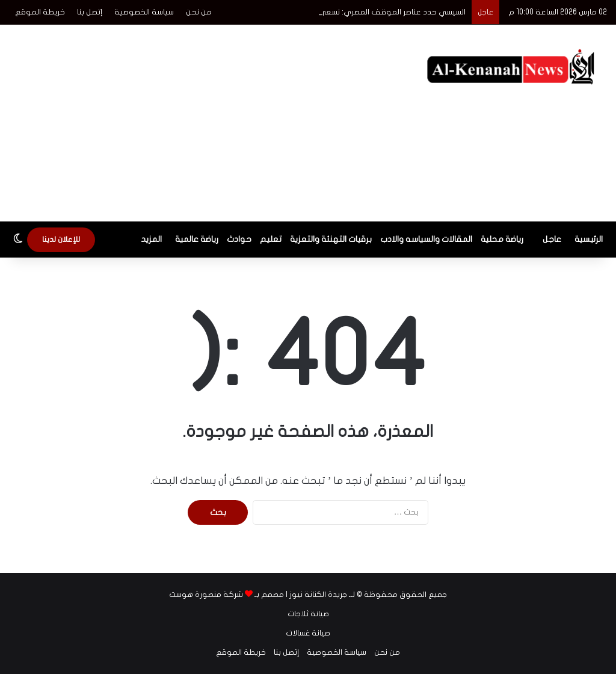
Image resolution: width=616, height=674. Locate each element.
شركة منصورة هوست (206, 595)
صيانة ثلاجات (308, 614)
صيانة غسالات (308, 633)
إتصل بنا (90, 12)
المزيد (151, 239)
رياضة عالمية (197, 239)
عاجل (552, 239)
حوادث (239, 239)
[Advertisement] (201, 121)
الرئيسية (589, 239)
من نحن (199, 12)
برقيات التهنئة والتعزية (331, 239)
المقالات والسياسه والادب (426, 239)
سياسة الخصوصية (144, 12)
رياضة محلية (502, 239)
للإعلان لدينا (61, 240)
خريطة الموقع (40, 12)
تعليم (271, 239)
